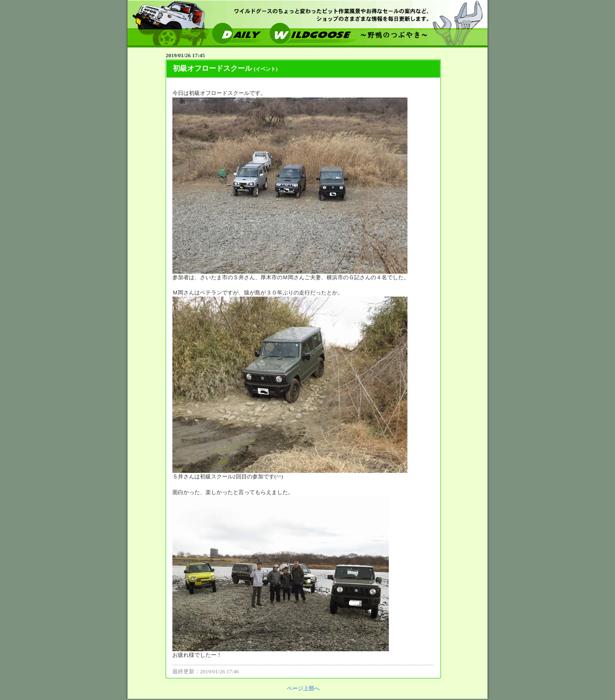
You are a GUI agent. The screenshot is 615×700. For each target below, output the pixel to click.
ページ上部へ (303, 688)
